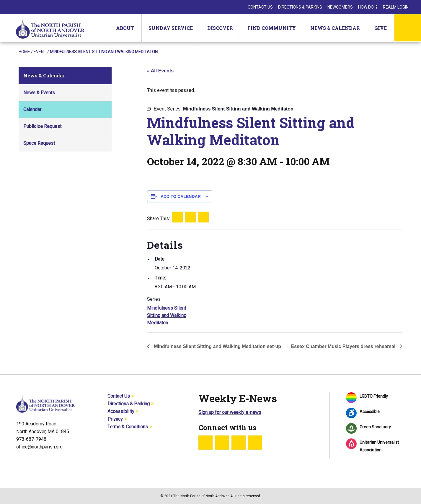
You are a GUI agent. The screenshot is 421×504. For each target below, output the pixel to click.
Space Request (39, 143)
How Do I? (368, 7)
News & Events (39, 93)
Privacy (115, 419)
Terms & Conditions (128, 427)
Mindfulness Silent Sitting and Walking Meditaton (167, 315)
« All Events (160, 71)
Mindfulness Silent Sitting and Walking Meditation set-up (217, 346)
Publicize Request (42, 126)
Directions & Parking (300, 7)
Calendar (32, 109)
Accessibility (121, 411)
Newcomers (340, 7)
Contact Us (260, 7)
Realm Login (396, 7)
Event (40, 52)
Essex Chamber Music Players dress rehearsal (344, 346)
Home (24, 52)
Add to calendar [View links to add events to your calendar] (181, 196)
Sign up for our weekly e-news (230, 412)
